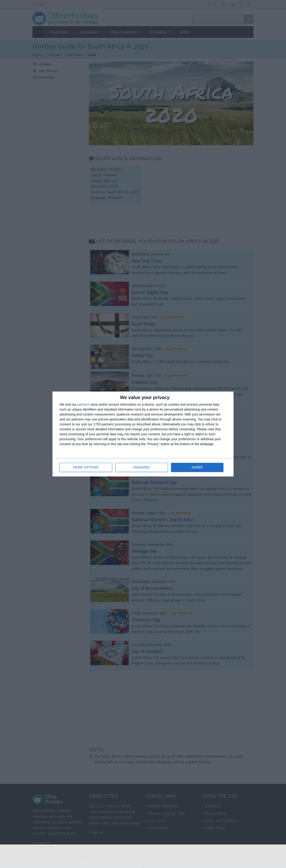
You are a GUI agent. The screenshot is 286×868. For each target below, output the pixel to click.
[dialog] (143, 434)
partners (83, 404)
